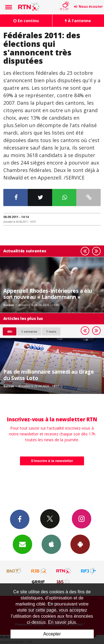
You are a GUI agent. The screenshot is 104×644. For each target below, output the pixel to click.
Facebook (20, 519)
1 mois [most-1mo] (51, 331)
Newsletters (22, 544)
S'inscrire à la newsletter (52, 461)
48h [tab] (10, 331)
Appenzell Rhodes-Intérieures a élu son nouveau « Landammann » (48, 294)
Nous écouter (91, 7)
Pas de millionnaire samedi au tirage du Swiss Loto (49, 375)
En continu (26, 21)
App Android (80, 544)
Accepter (52, 634)
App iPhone (51, 544)
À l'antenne (78, 21)
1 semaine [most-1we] (29, 331)
